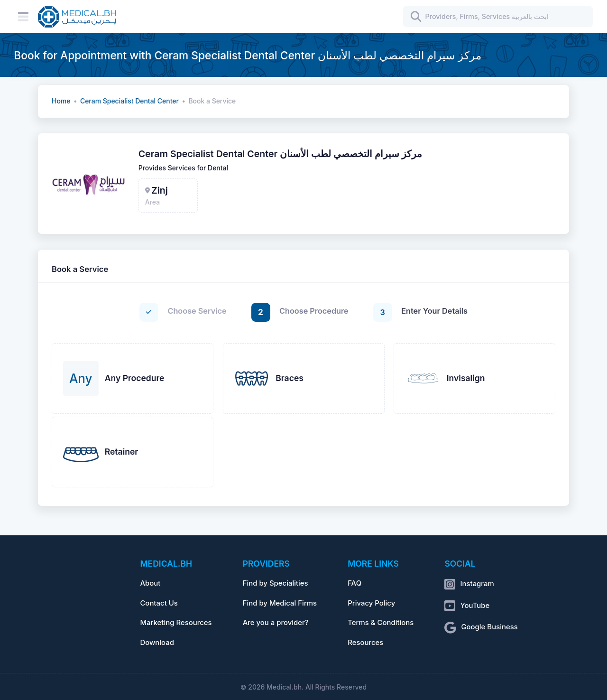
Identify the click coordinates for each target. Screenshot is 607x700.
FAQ (354, 583)
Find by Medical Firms (280, 603)
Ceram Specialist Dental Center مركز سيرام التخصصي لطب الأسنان (280, 154)
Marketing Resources (176, 623)
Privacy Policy (371, 603)
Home (61, 101)
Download (157, 643)
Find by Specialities (276, 583)
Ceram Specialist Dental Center (129, 101)
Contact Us (159, 603)
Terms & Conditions (381, 623)
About (150, 583)
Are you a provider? (276, 623)
